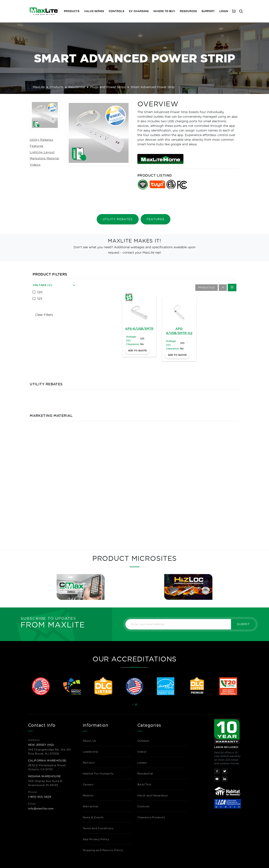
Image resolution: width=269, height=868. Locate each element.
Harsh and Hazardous (153, 795)
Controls (116, 11)
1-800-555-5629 (40, 797)
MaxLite (39, 87)
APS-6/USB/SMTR (139, 328)
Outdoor (143, 741)
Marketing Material (45, 158)
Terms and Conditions (98, 828)
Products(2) (207, 288)
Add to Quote (137, 350)
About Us (89, 741)
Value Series (94, 11)
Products (57, 87)
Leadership (91, 752)
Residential (77, 87)
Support (208, 11)
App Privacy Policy (96, 839)
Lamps (142, 763)
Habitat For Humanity (98, 774)
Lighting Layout (42, 152)
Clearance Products (151, 817)
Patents (88, 795)
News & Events (93, 817)
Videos (35, 165)
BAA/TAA (144, 784)
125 (40, 299)
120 (40, 292)
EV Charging (139, 11)
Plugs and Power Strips (108, 87)
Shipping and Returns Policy (103, 850)
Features (37, 146)
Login (224, 11)
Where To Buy (164, 11)
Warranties (91, 806)
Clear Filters (44, 315)
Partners (89, 763)
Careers (88, 784)
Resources (188, 11)
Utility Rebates (41, 140)
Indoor (142, 752)
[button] (133, 705)
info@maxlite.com (41, 808)
